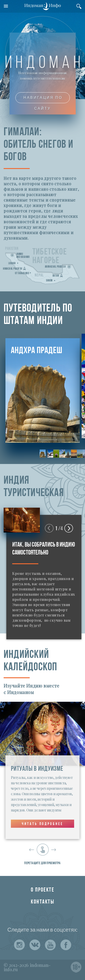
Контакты (42, 902)
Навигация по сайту (43, 99)
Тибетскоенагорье (50, 257)
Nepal (39, 276)
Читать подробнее (42, 824)
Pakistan (12, 249)
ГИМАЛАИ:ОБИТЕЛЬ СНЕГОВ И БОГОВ (39, 145)
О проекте (43, 890)
